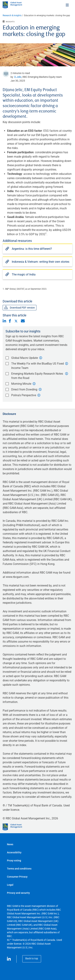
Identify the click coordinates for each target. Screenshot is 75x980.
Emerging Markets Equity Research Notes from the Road (37, 376)
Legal (10, 885)
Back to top (32, 958)
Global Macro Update (25, 358)
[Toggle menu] (67, 5)
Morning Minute (21, 384)
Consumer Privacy (17, 877)
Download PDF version (20, 308)
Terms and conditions (19, 869)
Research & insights (12, 15)
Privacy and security (18, 893)
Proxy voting (14, 861)
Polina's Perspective (24, 395)
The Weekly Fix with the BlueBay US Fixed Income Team (37, 366)
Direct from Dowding (24, 389)
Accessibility (14, 852)
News (10, 844)
